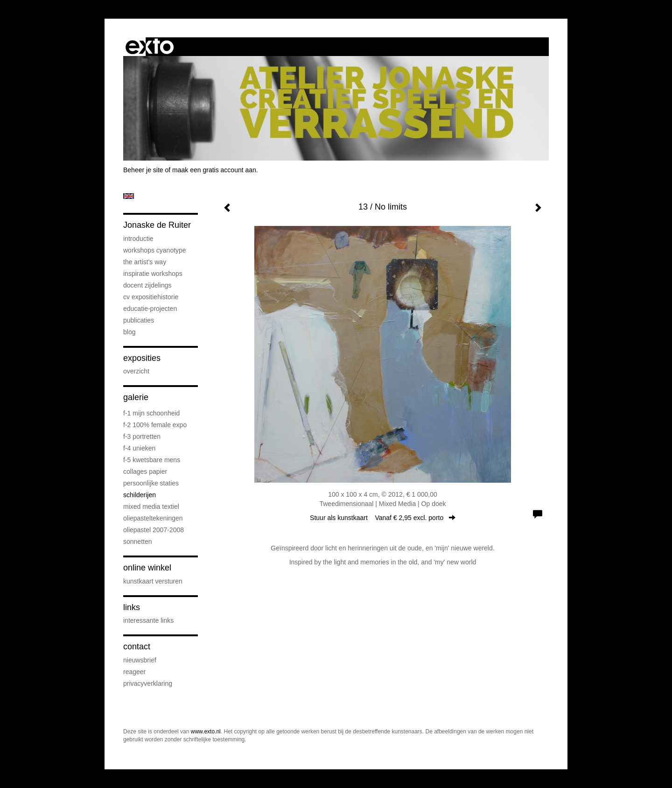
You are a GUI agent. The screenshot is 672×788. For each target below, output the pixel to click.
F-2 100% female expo (155, 425)
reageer (134, 672)
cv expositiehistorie (151, 297)
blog (129, 332)
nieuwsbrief (140, 660)
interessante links (148, 620)
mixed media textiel (151, 507)
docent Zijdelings (147, 285)
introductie (138, 239)
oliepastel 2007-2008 (154, 530)
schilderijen (140, 495)
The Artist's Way (145, 262)
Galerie (136, 397)
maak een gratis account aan (214, 170)
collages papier (145, 471)
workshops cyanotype (155, 250)
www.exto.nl (206, 732)
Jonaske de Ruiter (157, 225)
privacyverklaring (148, 683)
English (129, 196)
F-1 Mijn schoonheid (151, 413)
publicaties (139, 320)
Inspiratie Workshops (153, 274)
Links (132, 607)
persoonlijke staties (151, 483)
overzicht (136, 371)
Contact (137, 647)
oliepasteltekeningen (153, 518)
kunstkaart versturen (153, 581)
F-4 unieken (139, 448)
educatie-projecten (150, 309)
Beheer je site (143, 170)
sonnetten (138, 542)
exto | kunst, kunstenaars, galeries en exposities (150, 47)
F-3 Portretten (142, 436)
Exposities (142, 358)
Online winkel (147, 568)
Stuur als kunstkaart (383, 518)
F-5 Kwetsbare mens (152, 460)
